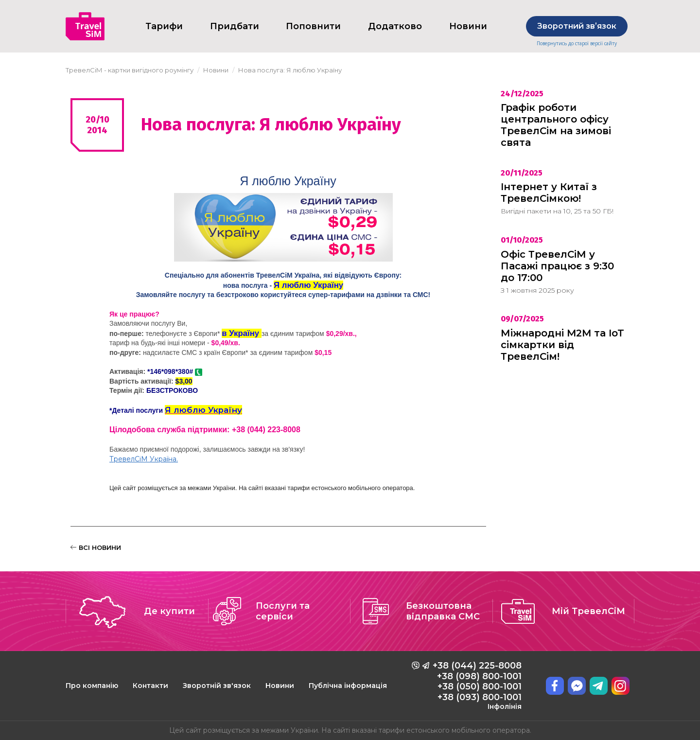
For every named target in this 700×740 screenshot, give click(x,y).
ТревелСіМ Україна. (144, 459)
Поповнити (313, 26)
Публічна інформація (348, 686)
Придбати (235, 26)
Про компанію (92, 686)
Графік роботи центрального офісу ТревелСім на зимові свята (556, 125)
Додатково (395, 26)
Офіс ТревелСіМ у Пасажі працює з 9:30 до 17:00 (557, 266)
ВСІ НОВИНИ (96, 547)
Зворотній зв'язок (217, 686)
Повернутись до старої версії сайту (577, 44)
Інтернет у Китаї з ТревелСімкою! (549, 193)
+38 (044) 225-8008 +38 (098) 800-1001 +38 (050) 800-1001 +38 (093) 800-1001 (477, 686)
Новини (280, 686)
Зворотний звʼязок (577, 26)
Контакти (150, 686)
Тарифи (164, 26)
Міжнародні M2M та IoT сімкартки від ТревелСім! (562, 345)
